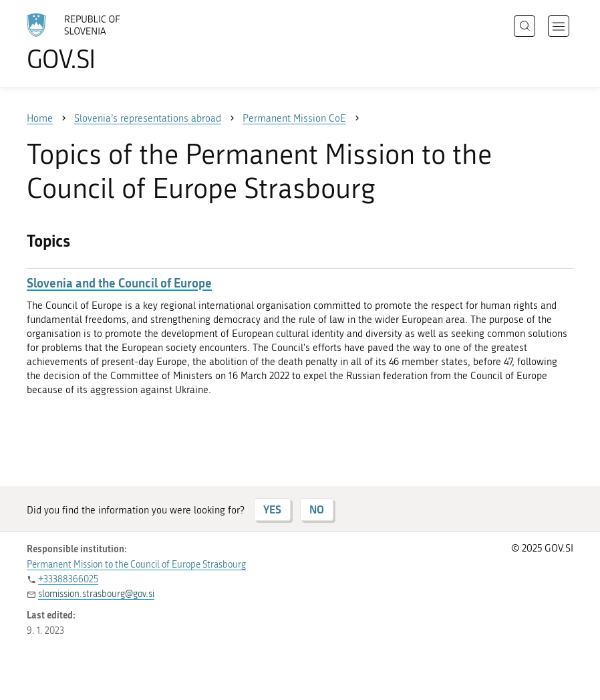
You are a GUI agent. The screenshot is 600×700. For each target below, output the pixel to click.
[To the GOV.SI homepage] (94, 42)
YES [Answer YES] (272, 509)
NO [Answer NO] (317, 509)
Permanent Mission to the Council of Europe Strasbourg (136, 565)
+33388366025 (68, 579)
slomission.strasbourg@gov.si (96, 594)
